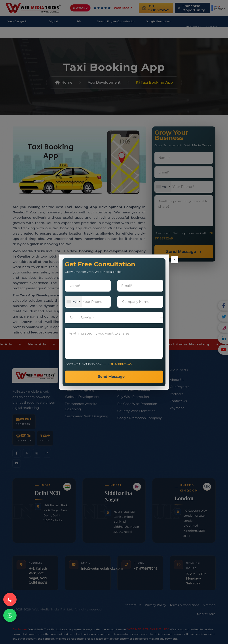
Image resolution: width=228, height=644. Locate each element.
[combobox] (73, 302)
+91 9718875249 (120, 364)
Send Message (111, 377)
